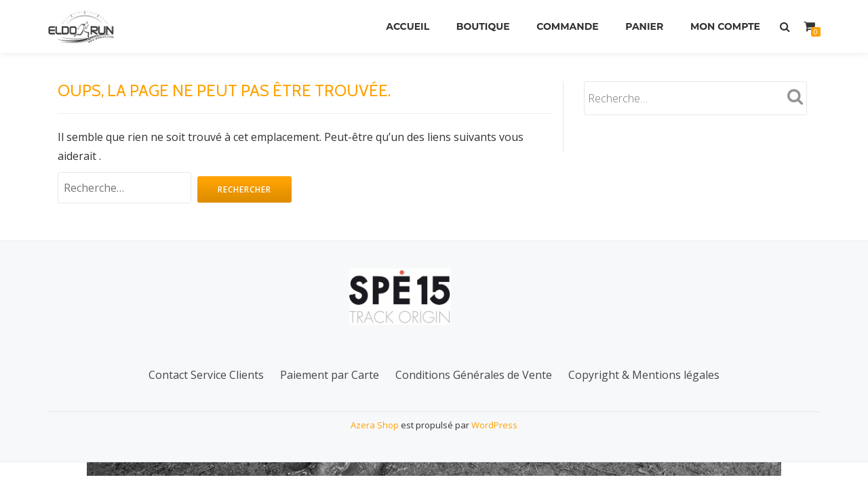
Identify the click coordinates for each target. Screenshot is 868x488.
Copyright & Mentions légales (644, 401)
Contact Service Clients (206, 401)
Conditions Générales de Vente (474, 401)
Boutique (483, 26)
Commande (567, 26)
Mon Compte (725, 26)
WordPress (494, 451)
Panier (644, 26)
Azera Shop (375, 451)
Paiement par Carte (330, 401)
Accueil (408, 26)
